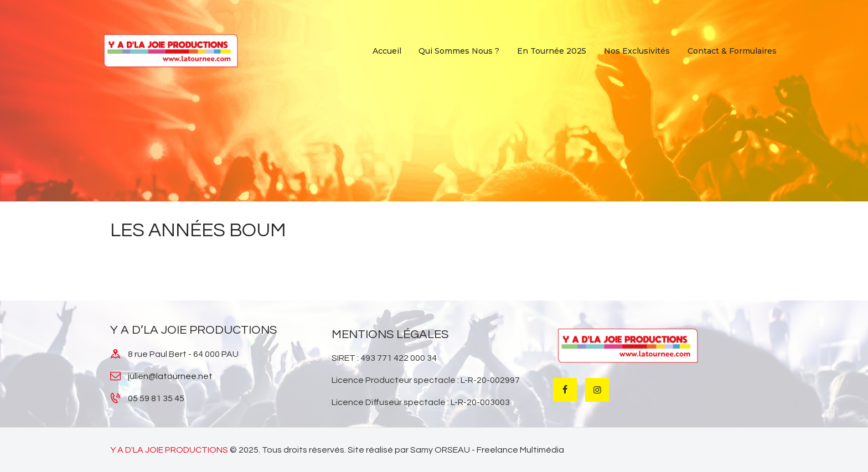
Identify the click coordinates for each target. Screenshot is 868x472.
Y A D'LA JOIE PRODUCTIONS (169, 450)
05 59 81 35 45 (156, 398)
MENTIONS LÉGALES (390, 334)
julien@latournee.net (170, 376)
